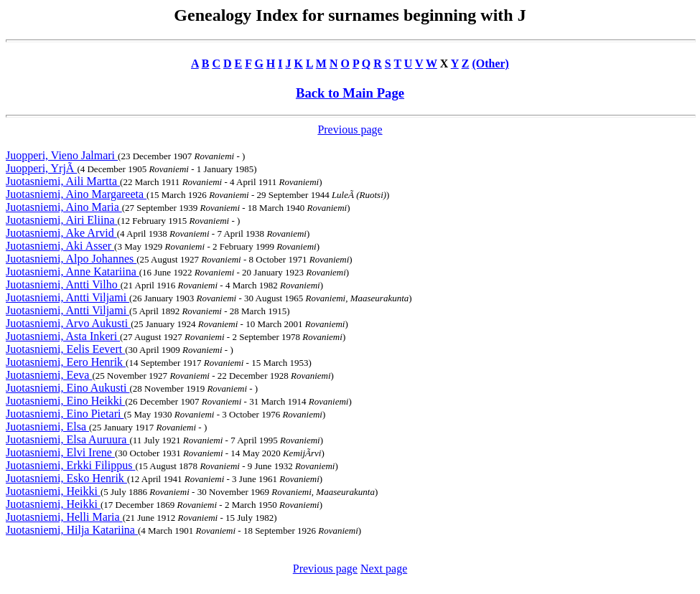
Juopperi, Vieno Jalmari (62, 155)
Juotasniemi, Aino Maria (64, 207)
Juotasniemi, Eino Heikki (65, 401)
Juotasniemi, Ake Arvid (61, 233)
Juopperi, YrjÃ (41, 168)
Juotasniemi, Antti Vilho (63, 284)
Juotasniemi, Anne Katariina (73, 272)
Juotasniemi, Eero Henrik (66, 362)
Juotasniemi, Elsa (47, 426)
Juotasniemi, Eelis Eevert (65, 349)
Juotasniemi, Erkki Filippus (70, 465)
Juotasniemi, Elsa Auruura (67, 439)
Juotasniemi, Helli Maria (64, 517)
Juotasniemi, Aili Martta (63, 181)
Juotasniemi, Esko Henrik (66, 478)
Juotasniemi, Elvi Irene (60, 452)
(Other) (490, 63)
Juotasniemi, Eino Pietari (65, 414)
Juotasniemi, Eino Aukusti (67, 388)
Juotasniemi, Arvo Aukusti (68, 323)
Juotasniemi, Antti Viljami (67, 297)
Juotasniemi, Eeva (49, 375)
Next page (384, 569)
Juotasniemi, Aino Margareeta (76, 194)
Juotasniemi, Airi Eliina (62, 220)
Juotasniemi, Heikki (53, 491)
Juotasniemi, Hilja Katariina (72, 530)
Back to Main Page (350, 93)
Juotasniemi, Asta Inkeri (63, 336)
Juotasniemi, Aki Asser (60, 246)
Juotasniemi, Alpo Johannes (71, 259)
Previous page (350, 129)
